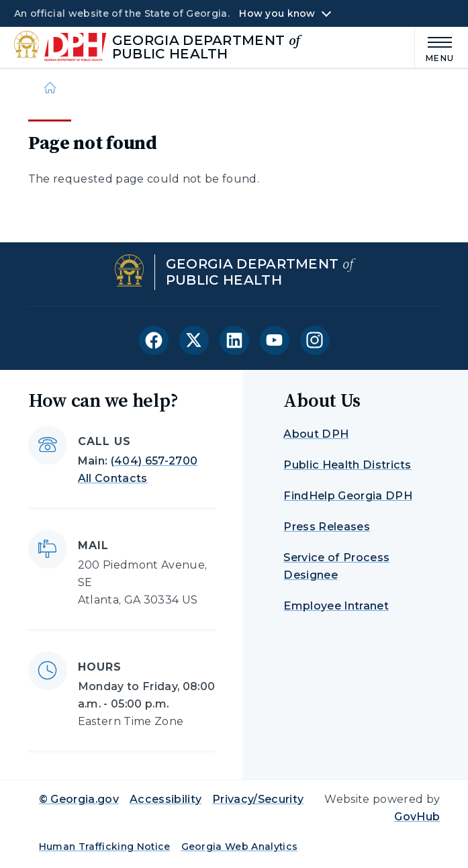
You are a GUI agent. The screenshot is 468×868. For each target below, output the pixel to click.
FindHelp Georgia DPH (347, 496)
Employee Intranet (336, 606)
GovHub (417, 817)
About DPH (316, 434)
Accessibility (166, 799)
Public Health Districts (347, 465)
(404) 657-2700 (154, 461)
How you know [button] (277, 13)
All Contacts (113, 478)
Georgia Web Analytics (240, 847)
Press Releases (326, 527)
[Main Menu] (434, 47)
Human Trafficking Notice (105, 847)
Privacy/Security (258, 799)
